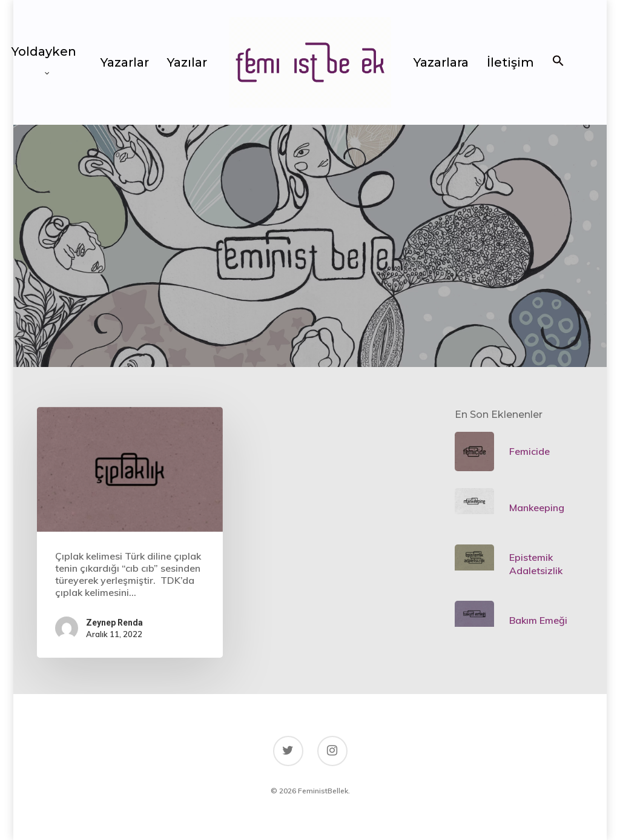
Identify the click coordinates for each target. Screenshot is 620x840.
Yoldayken (44, 56)
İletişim (510, 62)
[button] (558, 62)
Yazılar (187, 62)
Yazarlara (441, 62)
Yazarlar (125, 62)
